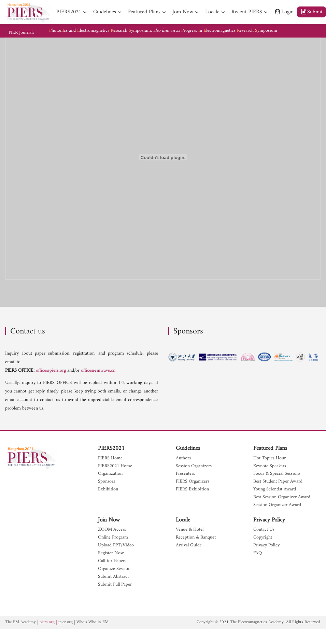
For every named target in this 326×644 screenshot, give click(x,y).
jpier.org (66, 622)
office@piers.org (51, 370)
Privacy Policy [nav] (266, 546)
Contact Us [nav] (264, 530)
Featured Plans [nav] (144, 12)
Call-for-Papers (112, 561)
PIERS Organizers (193, 482)
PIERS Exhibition (192, 490)
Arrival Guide (189, 546)
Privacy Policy (269, 520)
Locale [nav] (212, 12)
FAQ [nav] (258, 553)
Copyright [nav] (263, 538)
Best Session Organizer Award (282, 497)
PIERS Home (110, 459)
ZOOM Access (112, 530)
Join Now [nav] (183, 12)
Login (284, 12)
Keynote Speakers (270, 466)
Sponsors (107, 482)
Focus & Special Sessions (277, 474)
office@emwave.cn (98, 370)
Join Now (109, 520)
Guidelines (188, 448)
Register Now (111, 553)
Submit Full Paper (115, 585)
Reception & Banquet (196, 538)
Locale (183, 520)
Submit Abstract (113, 577)
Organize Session (114, 569)
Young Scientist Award (275, 490)
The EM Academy (20, 622)
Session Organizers (194, 466)
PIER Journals (21, 33)
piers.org (47, 622)
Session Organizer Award (277, 505)
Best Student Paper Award (278, 482)
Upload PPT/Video (116, 546)
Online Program (113, 538)
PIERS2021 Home (115, 466)
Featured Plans (270, 448)
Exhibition (108, 490)
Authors (183, 459)
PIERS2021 (111, 448)
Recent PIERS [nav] (247, 12)
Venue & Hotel (190, 530)
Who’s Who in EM (93, 622)
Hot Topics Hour (270, 459)
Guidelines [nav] (105, 12)
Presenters (185, 474)
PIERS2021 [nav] (69, 12)
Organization (110, 474)
